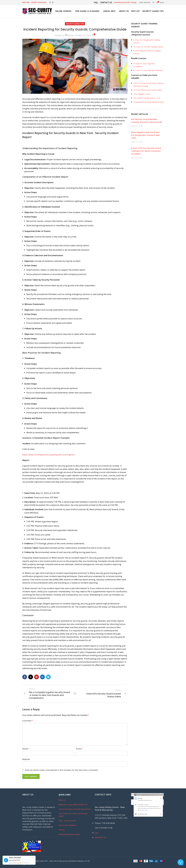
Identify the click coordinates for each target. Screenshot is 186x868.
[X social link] (31, 677)
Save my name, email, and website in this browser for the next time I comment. (62, 770)
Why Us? (62, 800)
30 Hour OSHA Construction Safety (148, 90)
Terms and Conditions (68, 825)
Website (26, 759)
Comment (28, 721)
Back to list (75, 693)
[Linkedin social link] (42, 677)
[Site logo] (37, 11)
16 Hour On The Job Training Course (148, 47)
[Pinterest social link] (37, 677)
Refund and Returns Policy (69, 834)
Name (26, 749)
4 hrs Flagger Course (142, 94)
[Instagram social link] (53, 3)
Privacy (62, 830)
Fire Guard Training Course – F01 (147, 98)
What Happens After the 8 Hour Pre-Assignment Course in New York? (145, 135)
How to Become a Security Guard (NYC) (75, 809)
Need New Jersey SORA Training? (126, 2)
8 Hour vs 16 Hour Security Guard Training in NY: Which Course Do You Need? (146, 151)
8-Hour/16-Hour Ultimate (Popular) (148, 70)
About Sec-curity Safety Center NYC (73, 804)
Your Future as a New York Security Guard (73, 815)
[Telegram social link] (48, 677)
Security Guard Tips (75, 24)
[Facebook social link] (50, 3)
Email (80, 749)
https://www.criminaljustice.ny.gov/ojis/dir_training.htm (49, 455)
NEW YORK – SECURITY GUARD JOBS (34, 2)
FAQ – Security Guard (67, 821)
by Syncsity (25, 863)
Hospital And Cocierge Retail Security (149, 102)
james (71, 35)
